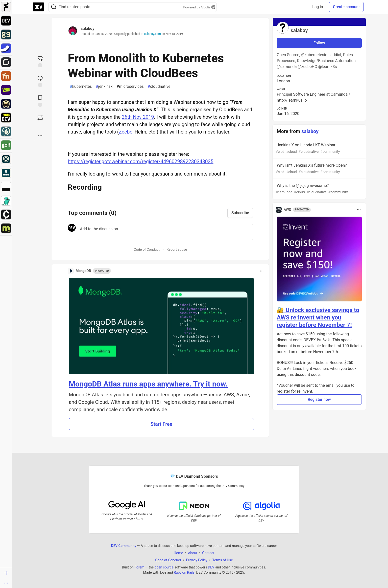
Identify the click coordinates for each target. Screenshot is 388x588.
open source (164, 567)
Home (178, 553)
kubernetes (81, 87)
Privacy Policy (197, 560)
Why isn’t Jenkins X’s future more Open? (319, 169)
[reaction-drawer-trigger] (40, 61)
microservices (130, 87)
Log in (318, 7)
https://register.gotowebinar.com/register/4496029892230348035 (141, 161)
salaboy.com (152, 34)
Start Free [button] (161, 424)
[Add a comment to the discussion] (165, 232)
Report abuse (177, 249)
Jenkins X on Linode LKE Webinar (319, 148)
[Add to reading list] (40, 101)
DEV (211, 567)
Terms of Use (223, 560)
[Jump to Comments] (40, 81)
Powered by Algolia (199, 7)
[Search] (54, 7)
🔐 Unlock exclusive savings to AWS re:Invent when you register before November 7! (318, 317)
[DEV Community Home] (38, 7)
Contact (208, 553)
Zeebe (126, 132)
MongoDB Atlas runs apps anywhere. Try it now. (148, 384)
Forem (139, 567)
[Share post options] (40, 136)
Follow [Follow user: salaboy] (319, 43)
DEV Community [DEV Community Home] (124, 546)
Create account (346, 7)
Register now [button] (319, 399)
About (193, 553)
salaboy (88, 29)
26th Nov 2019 (138, 117)
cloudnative (159, 87)
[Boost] (40, 118)
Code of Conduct (147, 249)
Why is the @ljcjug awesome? (319, 189)
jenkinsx (104, 87)
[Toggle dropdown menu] (262, 271)
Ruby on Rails (184, 572)
